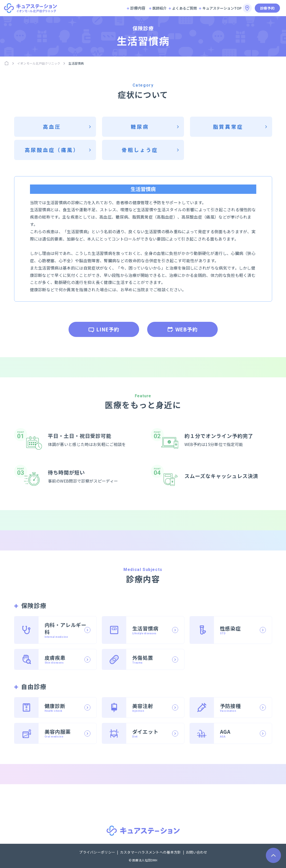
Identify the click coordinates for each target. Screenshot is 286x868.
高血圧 (52, 127)
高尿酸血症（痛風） (52, 150)
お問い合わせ (197, 852)
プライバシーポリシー (98, 852)
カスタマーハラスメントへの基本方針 (151, 852)
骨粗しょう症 (140, 150)
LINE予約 (104, 329)
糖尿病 (140, 127)
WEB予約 (182, 329)
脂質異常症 (228, 127)
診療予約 (267, 8)
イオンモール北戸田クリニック (39, 63)
